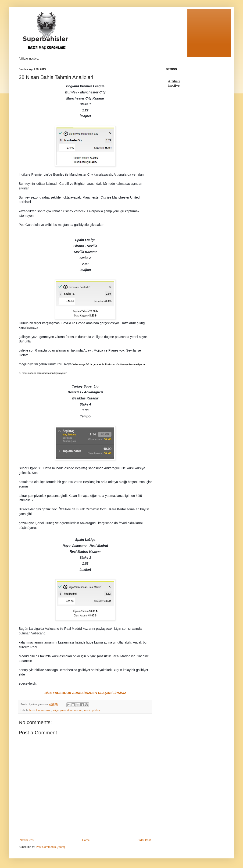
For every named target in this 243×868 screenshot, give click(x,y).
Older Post (144, 840)
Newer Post (27, 840)
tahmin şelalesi (92, 710)
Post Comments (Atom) (50, 847)
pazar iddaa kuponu (71, 710)
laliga (55, 710)
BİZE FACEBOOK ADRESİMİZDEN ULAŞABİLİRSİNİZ (85, 693)
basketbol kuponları (40, 710)
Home (86, 840)
